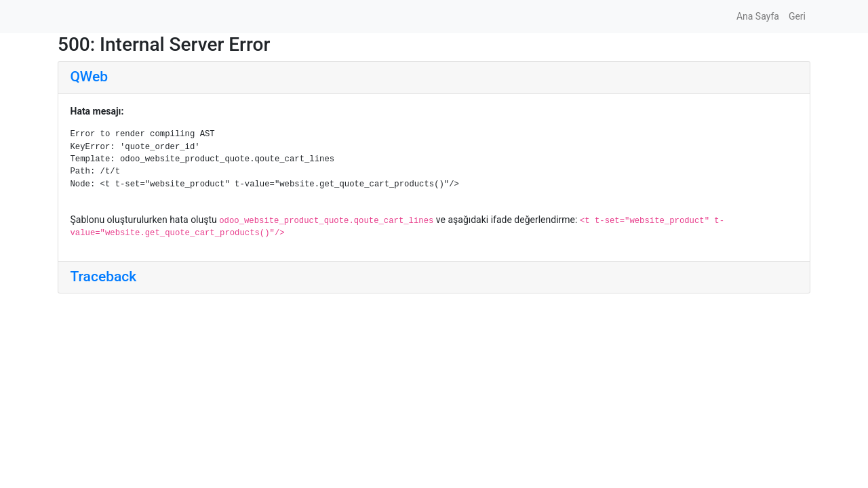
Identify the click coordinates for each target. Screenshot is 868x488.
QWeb (89, 77)
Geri (797, 16)
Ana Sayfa (758, 16)
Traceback (104, 277)
